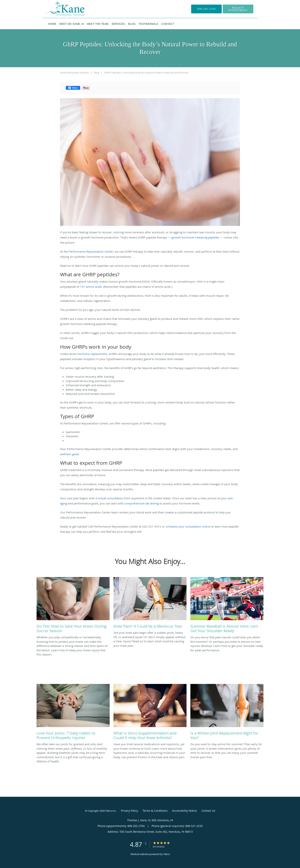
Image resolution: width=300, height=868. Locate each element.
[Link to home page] (60, 9)
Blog (97, 73)
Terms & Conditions (155, 811)
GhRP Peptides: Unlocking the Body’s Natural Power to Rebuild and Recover (146, 73)
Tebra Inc (111, 811)
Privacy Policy (129, 811)
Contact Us (208, 811)
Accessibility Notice (185, 811)
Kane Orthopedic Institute (74, 73)
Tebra (167, 854)
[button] (238, 9)
